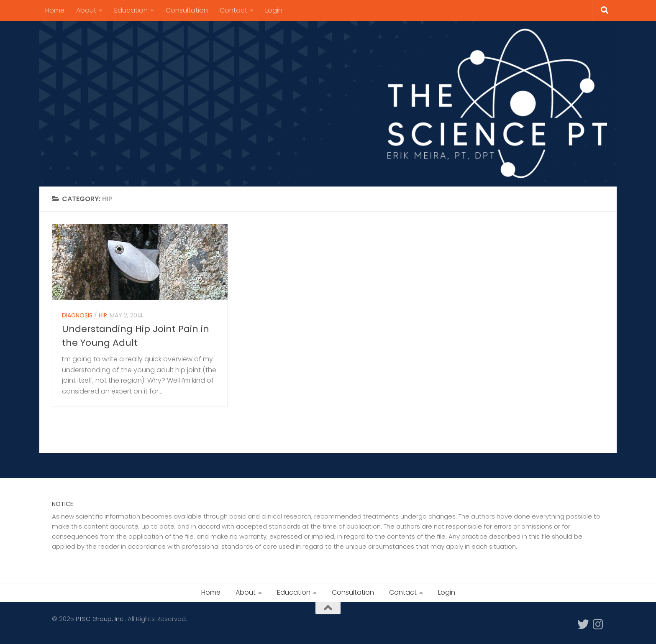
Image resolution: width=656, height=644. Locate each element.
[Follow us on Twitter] (583, 624)
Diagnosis (77, 317)
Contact (233, 10)
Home (55, 10)
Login (274, 10)
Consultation (187, 10)
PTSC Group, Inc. (100, 619)
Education (131, 10)
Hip (103, 317)
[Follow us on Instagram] (598, 624)
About (86, 10)
